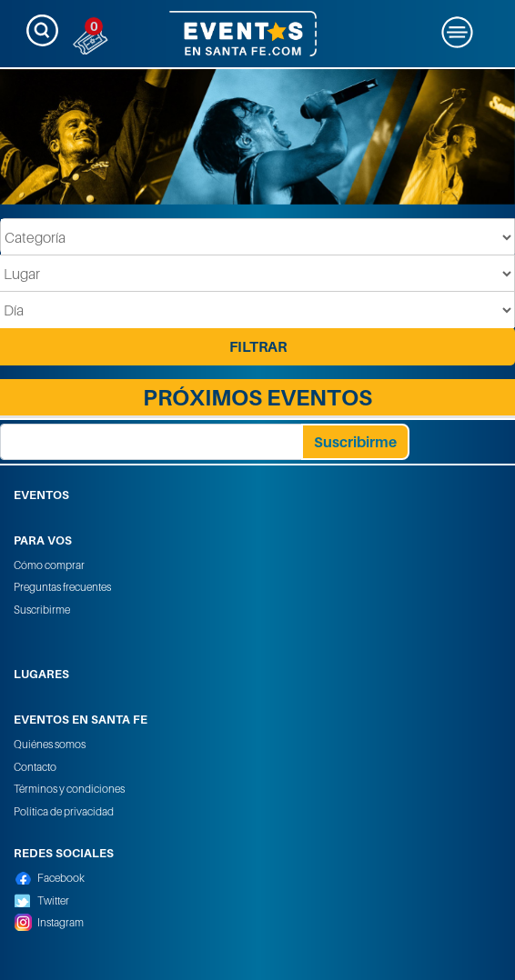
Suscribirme (42, 610)
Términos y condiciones (69, 789)
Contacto (35, 767)
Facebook (61, 878)
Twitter (53, 900)
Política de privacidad (64, 811)
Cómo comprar (49, 565)
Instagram (61, 922)
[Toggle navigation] (42, 30)
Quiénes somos (50, 744)
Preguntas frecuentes (62, 587)
